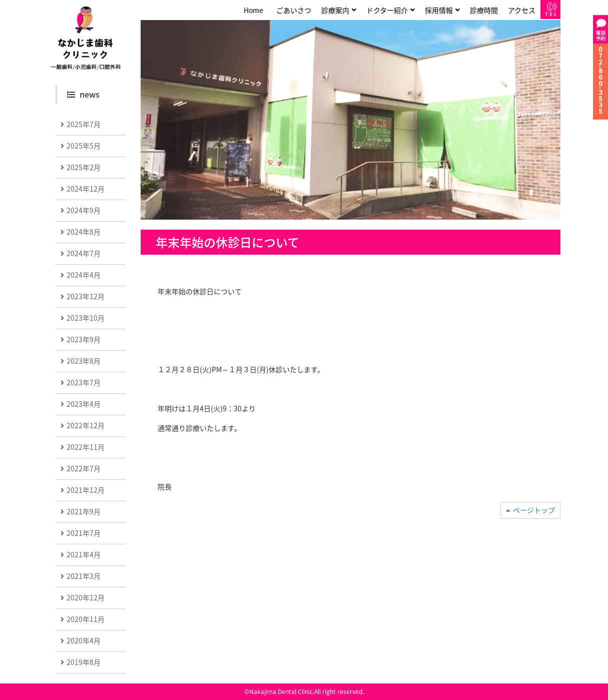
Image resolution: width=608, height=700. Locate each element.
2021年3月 (84, 576)
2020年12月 (86, 597)
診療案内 (335, 10)
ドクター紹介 (387, 10)
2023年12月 (86, 296)
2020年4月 (84, 640)
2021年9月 (84, 511)
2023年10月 (86, 318)
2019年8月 (84, 662)
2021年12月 (86, 490)
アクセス (522, 10)
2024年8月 (84, 232)
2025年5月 (84, 146)
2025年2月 (84, 167)
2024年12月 (86, 189)
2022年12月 (86, 425)
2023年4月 (84, 404)
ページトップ (534, 510)
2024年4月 (84, 275)
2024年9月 (84, 210)
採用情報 (439, 10)
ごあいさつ (294, 10)
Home (253, 10)
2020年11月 (86, 619)
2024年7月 (84, 253)
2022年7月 (84, 468)
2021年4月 (84, 554)
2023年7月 (84, 382)
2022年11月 (86, 447)
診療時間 (484, 10)
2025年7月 (84, 124)
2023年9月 (84, 339)
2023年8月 (84, 361)
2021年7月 (84, 533)
